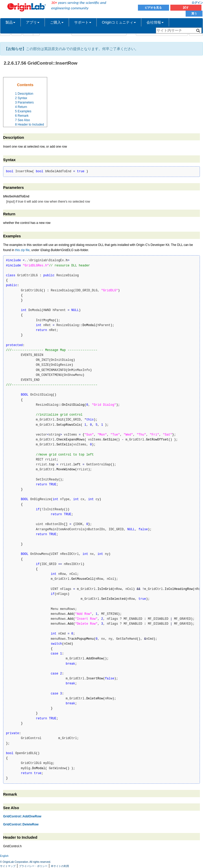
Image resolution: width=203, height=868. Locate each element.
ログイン (197, 3)
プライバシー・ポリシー (33, 866)
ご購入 (57, 22)
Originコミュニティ (119, 22)
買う (194, 13)
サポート (83, 22)
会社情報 (155, 22)
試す (186, 8)
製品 (10, 22)
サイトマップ (8, 866)
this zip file (22, 250)
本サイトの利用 (60, 866)
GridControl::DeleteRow (21, 824)
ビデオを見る (154, 8)
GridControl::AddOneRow (22, 816)
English (4, 856)
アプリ (33, 22)
